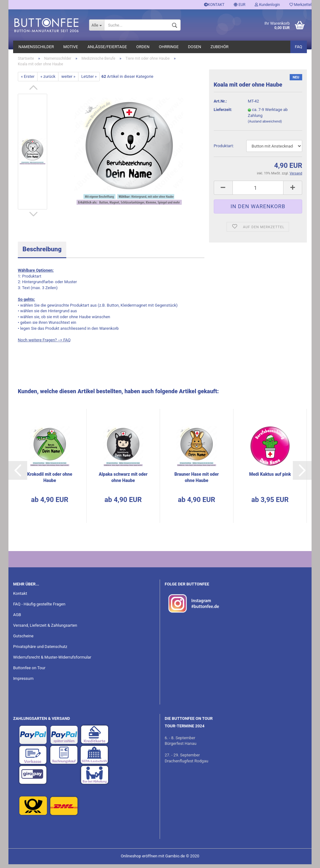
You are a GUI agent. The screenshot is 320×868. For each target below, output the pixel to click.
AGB (17, 619)
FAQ (299, 47)
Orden (143, 47)
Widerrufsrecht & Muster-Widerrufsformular (52, 661)
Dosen (195, 47)
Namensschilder (36, 47)
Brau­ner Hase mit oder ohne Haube (197, 481)
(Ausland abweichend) (265, 125)
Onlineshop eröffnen (139, 860)
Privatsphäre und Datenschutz (40, 650)
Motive (71, 47)
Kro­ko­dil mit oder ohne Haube (50, 481)
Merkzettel (300, 5)
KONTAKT (214, 5)
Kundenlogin (267, 5)
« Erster (28, 80)
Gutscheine (23, 640)
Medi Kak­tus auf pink (270, 478)
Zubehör (219, 47)
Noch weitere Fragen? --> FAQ (44, 344)
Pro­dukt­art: (224, 150)
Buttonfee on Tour (29, 672)
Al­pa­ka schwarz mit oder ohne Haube (123, 481)
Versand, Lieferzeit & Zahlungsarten (45, 629)
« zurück (48, 80)
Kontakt (20, 597)
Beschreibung (42, 253)
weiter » (68, 80)
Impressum (23, 682)
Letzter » (89, 80)
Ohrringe (169, 47)
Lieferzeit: (223, 114)
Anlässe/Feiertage (107, 47)
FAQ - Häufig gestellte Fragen (39, 608)
